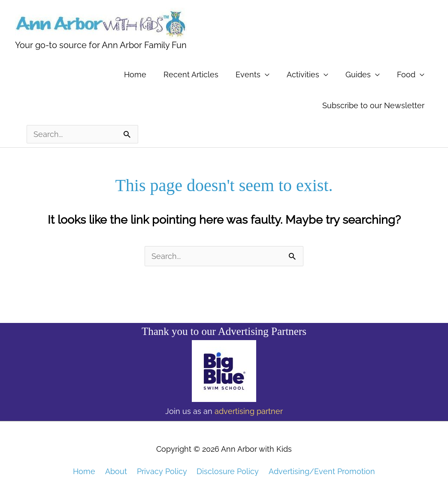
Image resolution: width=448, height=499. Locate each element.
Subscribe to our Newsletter (373, 105)
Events (248, 75)
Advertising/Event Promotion (322, 471)
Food (406, 75)
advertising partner (249, 411)
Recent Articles (191, 75)
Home (135, 75)
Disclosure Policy (228, 471)
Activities (303, 75)
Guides (358, 75)
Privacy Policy (162, 471)
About (116, 471)
